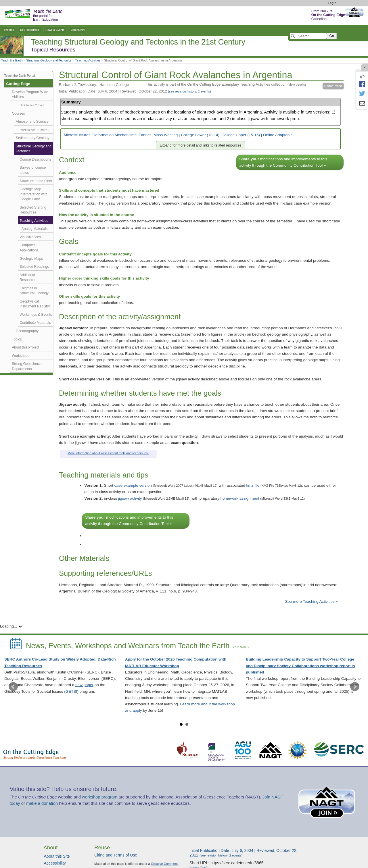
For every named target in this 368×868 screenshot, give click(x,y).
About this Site (57, 856)
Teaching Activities (88, 60)
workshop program (100, 797)
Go (331, 36)
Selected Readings (34, 267)
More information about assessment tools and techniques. (108, 453)
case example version (133, 485)
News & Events (55, 30)
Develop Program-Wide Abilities (30, 95)
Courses (18, 113)
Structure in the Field (36, 181)
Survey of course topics (33, 170)
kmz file (253, 485)
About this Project (25, 347)
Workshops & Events (36, 315)
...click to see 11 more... (34, 130)
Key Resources (30, 30)
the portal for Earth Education (48, 16)
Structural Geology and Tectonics (49, 60)
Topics (17, 339)
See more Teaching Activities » (311, 602)
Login (332, 3)
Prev (13, 687)
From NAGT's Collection (328, 15)
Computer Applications (29, 248)
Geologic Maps (31, 259)
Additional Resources (28, 278)
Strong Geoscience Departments (27, 366)
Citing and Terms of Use (116, 855)
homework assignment (240, 498)
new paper (84, 685)
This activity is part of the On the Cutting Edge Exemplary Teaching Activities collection (226, 84)
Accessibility (55, 863)
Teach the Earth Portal (20, 76)
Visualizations (30, 237)
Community (78, 30)
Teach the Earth (12, 60)
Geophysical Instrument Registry (35, 304)
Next (355, 687)
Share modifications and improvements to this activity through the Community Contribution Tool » (283, 162)
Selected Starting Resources (33, 210)
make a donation (42, 803)
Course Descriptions (35, 159)
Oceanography (27, 331)
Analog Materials (34, 229)
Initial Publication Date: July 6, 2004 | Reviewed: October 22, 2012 (135, 91)
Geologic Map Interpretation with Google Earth (33, 194)
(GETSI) (71, 691)
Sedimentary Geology (33, 138)
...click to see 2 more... (32, 105)
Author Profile (333, 86)
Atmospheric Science (32, 122)
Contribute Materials (35, 323)
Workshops (21, 356)
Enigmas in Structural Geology (34, 291)
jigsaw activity (130, 498)
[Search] (308, 36)
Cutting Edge (18, 84)
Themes (9, 30)
